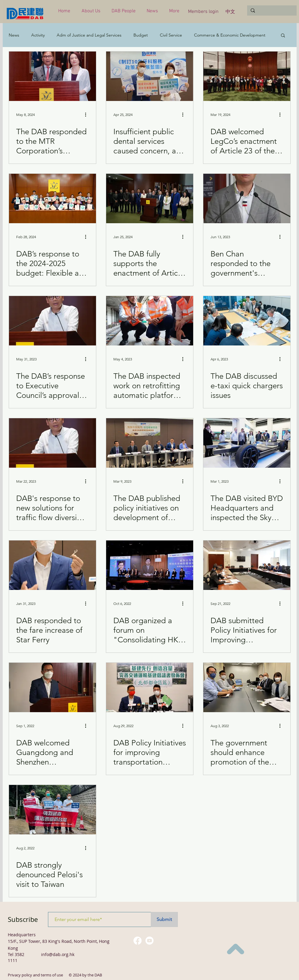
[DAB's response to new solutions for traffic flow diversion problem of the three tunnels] (52, 443)
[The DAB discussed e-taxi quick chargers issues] (247, 321)
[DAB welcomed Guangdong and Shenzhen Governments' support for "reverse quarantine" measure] (52, 687)
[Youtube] (149, 941)
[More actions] (88, 114)
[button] (92, 11)
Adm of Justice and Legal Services (89, 35)
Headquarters (22, 935)
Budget (141, 35)
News (14, 35)
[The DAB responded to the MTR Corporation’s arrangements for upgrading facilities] (52, 76)
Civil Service (171, 35)
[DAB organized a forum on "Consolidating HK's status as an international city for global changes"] (150, 565)
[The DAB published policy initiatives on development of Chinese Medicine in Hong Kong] (150, 443)
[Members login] (203, 12)
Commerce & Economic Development (230, 35)
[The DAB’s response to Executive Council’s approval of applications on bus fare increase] (52, 321)
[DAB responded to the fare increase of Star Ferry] (52, 565)
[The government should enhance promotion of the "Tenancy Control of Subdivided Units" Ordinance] (247, 687)
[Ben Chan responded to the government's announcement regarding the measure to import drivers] (247, 198)
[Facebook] (138, 941)
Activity (38, 35)
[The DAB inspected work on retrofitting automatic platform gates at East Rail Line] (150, 321)
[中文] (230, 12)
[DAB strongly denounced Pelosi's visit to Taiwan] (52, 810)
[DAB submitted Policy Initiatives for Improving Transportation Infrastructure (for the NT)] (247, 565)
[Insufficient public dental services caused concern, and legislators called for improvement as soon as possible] (150, 76)
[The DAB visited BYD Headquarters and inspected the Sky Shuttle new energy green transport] (247, 443)
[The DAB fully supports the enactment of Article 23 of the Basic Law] (150, 198)
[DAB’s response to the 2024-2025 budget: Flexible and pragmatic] (52, 198)
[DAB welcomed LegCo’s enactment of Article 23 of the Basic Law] (247, 76)
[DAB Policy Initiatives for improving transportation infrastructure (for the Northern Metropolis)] (150, 687)
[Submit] (164, 919)
